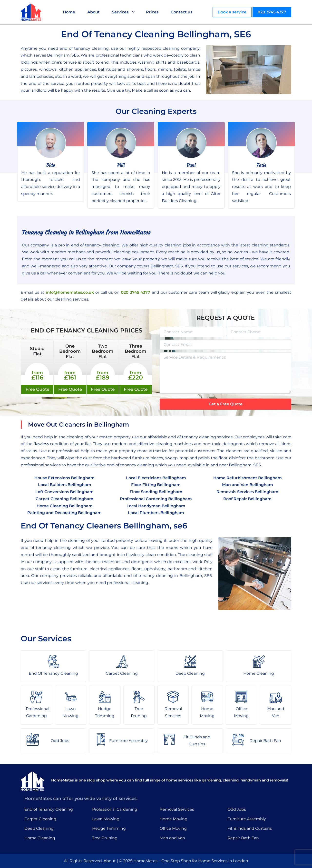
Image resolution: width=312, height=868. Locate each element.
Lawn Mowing (106, 819)
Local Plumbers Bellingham (156, 513)
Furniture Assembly (247, 819)
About (93, 12)
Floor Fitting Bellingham (156, 485)
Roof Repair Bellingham (247, 499)
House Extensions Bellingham (64, 478)
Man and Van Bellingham (248, 485)
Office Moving (173, 828)
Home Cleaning (40, 838)
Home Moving (174, 819)
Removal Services (177, 809)
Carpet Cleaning (40, 819)
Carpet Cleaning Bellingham (64, 499)
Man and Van (172, 838)
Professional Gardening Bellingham (156, 499)
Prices (152, 12)
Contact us (181, 12)
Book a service (232, 12)
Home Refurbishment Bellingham (248, 478)
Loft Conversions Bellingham (64, 492)
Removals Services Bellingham (247, 492)
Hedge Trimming (109, 828)
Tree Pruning (105, 838)
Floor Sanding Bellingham (156, 492)
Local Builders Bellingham (65, 485)
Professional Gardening (115, 809)
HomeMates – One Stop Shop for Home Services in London (191, 861)
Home (69, 12)
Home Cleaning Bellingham (65, 506)
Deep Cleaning (39, 828)
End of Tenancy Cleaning (49, 809)
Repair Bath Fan (243, 838)
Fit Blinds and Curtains (250, 828)
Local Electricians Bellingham (156, 478)
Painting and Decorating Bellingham (64, 513)
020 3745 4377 (272, 12)
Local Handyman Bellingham (156, 506)
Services (120, 12)
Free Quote (37, 389)
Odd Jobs (237, 809)
